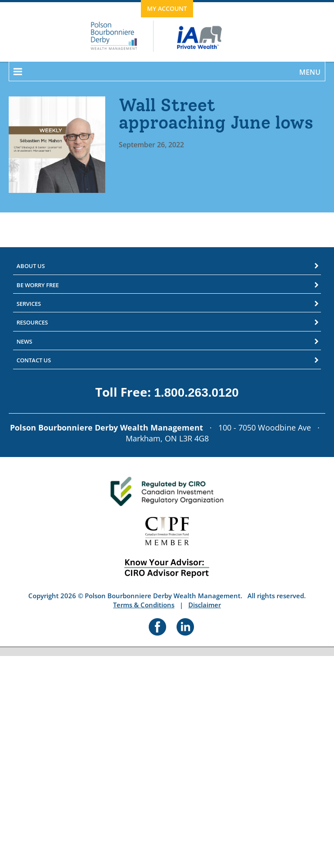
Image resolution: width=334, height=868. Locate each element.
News (24, 341)
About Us (31, 266)
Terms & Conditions (144, 605)
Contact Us (34, 360)
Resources (32, 322)
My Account (167, 8)
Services (29, 304)
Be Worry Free (38, 285)
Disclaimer (205, 605)
